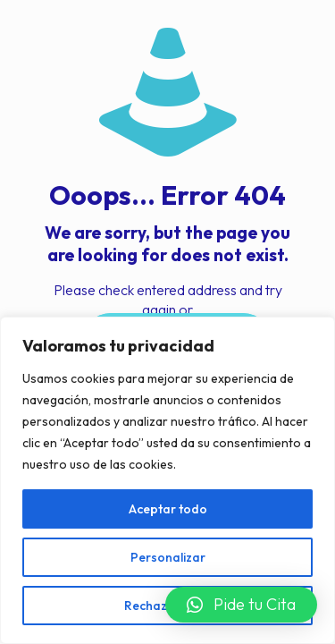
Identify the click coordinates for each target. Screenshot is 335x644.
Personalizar (168, 557)
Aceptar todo (168, 509)
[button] (241, 605)
